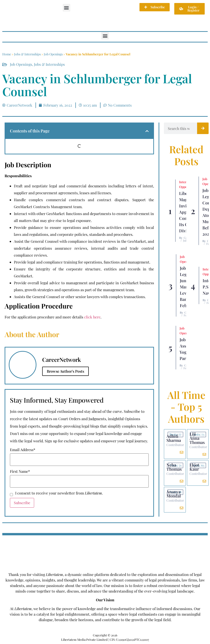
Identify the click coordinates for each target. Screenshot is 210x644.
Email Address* (23, 450)
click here (92, 317)
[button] (67, 8)
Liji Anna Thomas (197, 438)
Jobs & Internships (27, 54)
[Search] (203, 128)
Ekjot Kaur (194, 467)
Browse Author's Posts (65, 371)
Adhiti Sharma (174, 438)
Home (7, 54)
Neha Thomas (174, 467)
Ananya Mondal (174, 494)
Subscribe (22, 503)
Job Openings (53, 54)
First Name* (20, 471)
